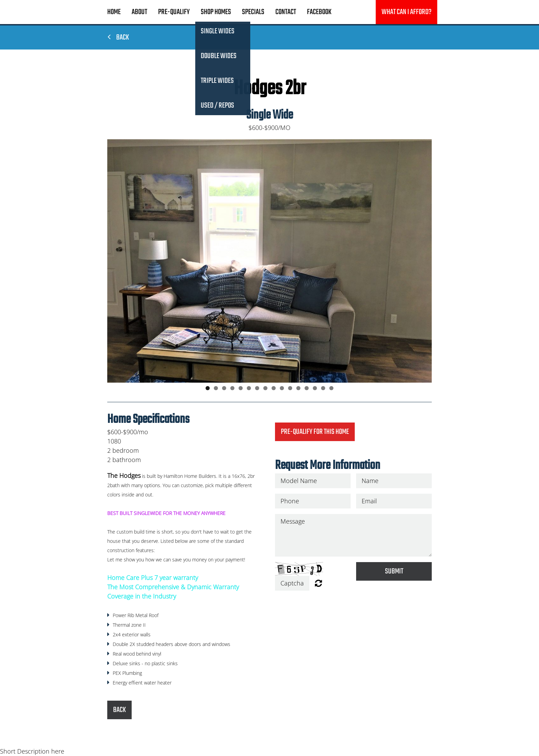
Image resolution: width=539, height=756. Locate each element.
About (139, 12)
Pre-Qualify (174, 12)
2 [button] (216, 388)
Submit (394, 571)
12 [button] (298, 388)
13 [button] (307, 388)
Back (118, 37)
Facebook (319, 12)
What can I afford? (406, 12)
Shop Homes (216, 12)
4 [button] (232, 388)
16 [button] (331, 388)
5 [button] (241, 388)
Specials (253, 12)
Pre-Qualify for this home (315, 432)
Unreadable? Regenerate (318, 583)
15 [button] (323, 388)
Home (114, 12)
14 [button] (315, 388)
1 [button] (208, 388)
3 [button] (224, 388)
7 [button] (257, 388)
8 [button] (265, 388)
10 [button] (282, 388)
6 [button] (249, 388)
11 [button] (290, 388)
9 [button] (274, 388)
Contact (286, 12)
